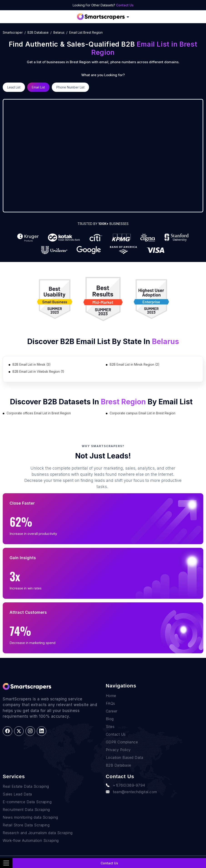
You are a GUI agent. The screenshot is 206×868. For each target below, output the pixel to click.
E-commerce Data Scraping (27, 802)
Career (112, 711)
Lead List (14, 87)
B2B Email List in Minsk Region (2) (135, 364)
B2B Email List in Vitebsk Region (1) (38, 371)
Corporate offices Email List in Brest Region (39, 413)
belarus (59, 32)
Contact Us (125, 5)
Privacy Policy (118, 750)
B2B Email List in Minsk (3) (32, 364)
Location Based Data (125, 757)
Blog (110, 719)
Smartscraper (13, 32)
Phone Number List (70, 87)
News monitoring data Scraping (30, 817)
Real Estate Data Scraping (26, 786)
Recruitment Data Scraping (26, 810)
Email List (38, 87)
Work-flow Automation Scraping (31, 840)
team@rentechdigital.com (132, 792)
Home (111, 696)
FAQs (110, 703)
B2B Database (38, 32)
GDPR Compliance (122, 742)
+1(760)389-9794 (125, 785)
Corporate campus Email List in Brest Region (143, 413)
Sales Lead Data (17, 794)
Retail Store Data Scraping (26, 825)
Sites (110, 727)
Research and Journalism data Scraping (38, 833)
